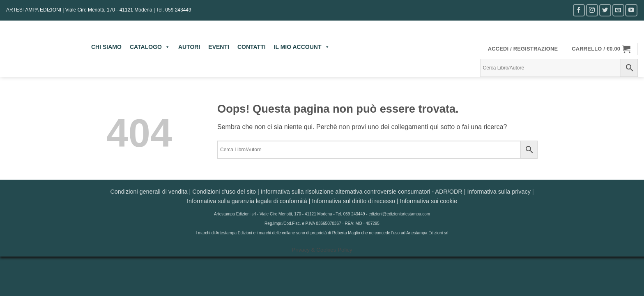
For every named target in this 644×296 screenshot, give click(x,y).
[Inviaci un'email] (618, 10)
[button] (523, 49)
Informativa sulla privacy (499, 192)
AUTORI (189, 47)
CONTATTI (252, 47)
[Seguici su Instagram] (592, 10)
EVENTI (219, 47)
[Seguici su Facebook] (579, 10)
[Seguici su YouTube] (631, 10)
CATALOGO (150, 47)
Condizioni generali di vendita (149, 192)
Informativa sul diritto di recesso (354, 201)
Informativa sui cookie (429, 201)
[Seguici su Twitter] (605, 10)
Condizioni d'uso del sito (224, 192)
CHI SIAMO (106, 47)
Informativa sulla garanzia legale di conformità (247, 201)
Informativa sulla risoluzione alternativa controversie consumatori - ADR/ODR (362, 192)
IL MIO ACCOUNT (302, 47)
